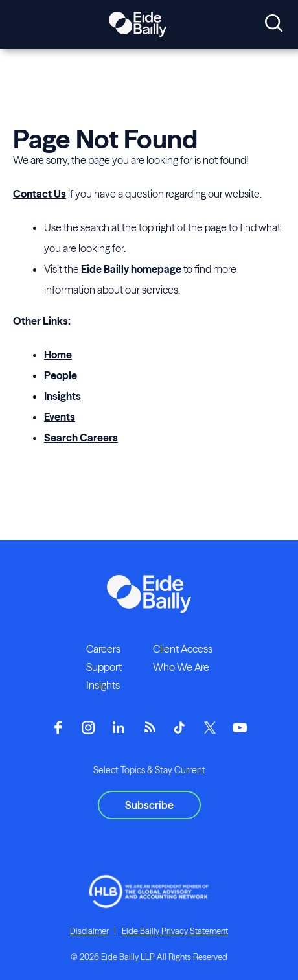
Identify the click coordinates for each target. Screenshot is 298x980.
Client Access (183, 649)
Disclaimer (89, 931)
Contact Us (40, 194)
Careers (103, 649)
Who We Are (181, 667)
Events (60, 417)
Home (58, 355)
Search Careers (81, 437)
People (61, 375)
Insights (63, 396)
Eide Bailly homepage (132, 269)
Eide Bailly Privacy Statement (175, 931)
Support (104, 667)
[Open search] (274, 24)
